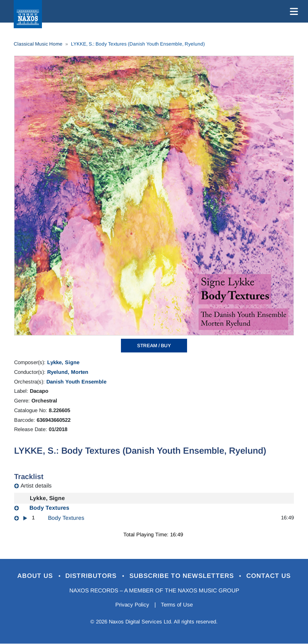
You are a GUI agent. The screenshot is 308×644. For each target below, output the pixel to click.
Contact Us (279, 576)
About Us (26, 576)
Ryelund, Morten (68, 372)
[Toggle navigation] (292, 11)
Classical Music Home (38, 44)
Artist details (36, 486)
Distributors (87, 576)
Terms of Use (178, 605)
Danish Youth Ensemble (76, 382)
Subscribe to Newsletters (185, 576)
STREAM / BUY (154, 346)
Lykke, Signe (63, 362)
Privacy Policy (131, 605)
